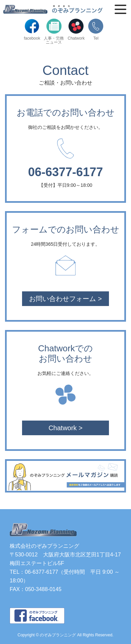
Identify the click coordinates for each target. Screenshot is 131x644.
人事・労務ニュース (54, 31)
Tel (96, 29)
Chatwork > (65, 428)
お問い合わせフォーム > (65, 299)
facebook (32, 29)
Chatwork (76, 29)
